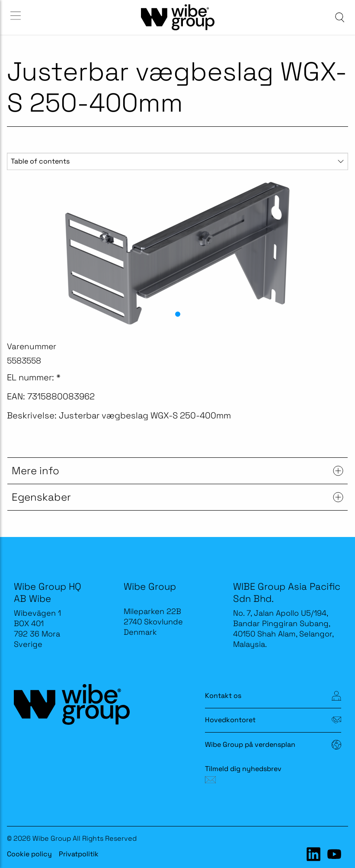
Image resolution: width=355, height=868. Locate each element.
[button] (178, 314)
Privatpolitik (79, 854)
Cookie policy (29, 854)
